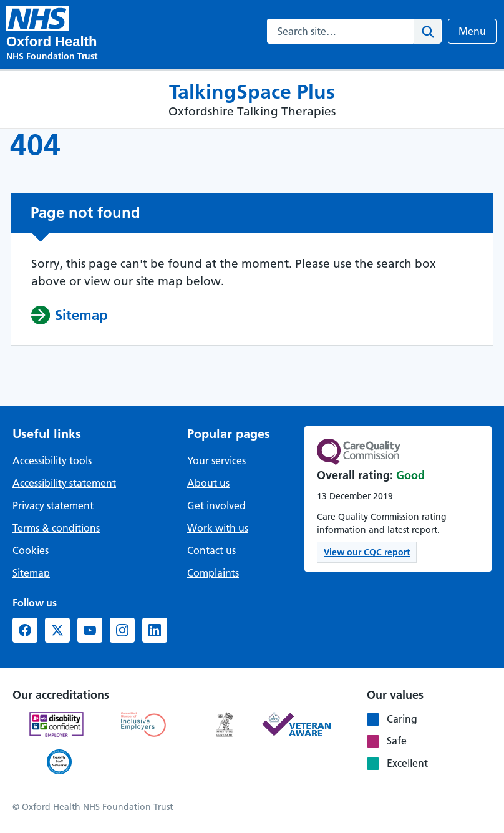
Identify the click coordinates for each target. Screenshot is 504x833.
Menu (477, 31)
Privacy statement (53, 505)
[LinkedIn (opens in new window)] (155, 630)
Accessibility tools (52, 460)
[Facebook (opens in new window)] (25, 630)
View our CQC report (367, 552)
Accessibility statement (64, 483)
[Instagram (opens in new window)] (122, 630)
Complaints (213, 573)
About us (208, 483)
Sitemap (31, 573)
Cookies (31, 550)
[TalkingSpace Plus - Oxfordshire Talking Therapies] (37, 19)
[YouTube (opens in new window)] (90, 630)
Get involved (216, 505)
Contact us (211, 550)
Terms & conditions (56, 528)
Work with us (218, 528)
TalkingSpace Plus (252, 92)
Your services (216, 460)
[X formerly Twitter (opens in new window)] (57, 630)
